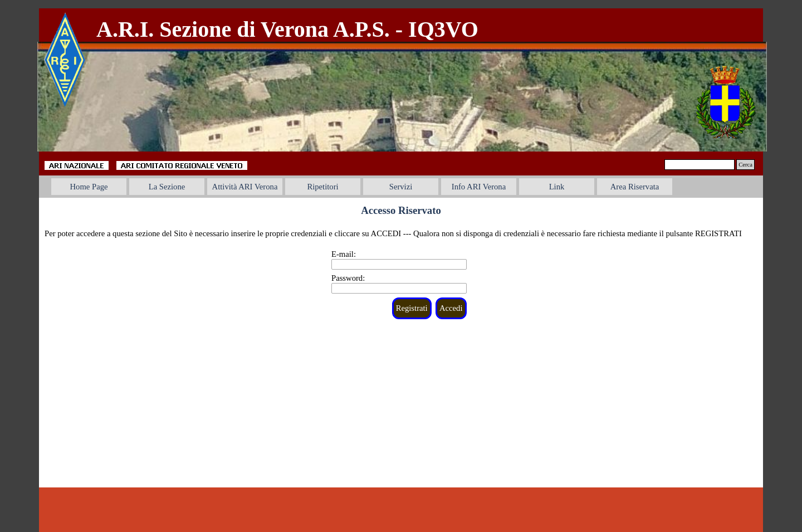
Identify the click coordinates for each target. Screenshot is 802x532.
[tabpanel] (325, 30)
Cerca (745, 165)
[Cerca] (700, 165)
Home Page (89, 187)
